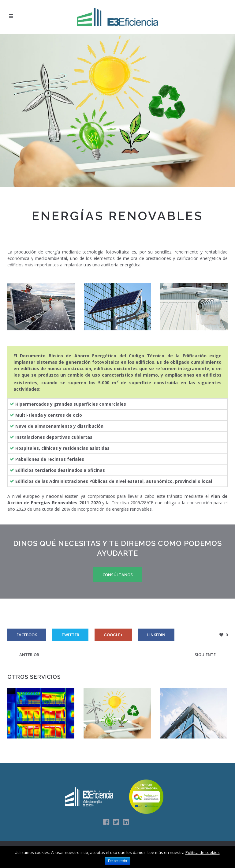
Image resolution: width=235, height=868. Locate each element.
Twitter (70, 635)
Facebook (27, 635)
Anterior (29, 655)
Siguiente (205, 655)
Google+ (113, 635)
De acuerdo (117, 861)
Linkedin (156, 635)
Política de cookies (203, 852)
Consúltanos (118, 575)
